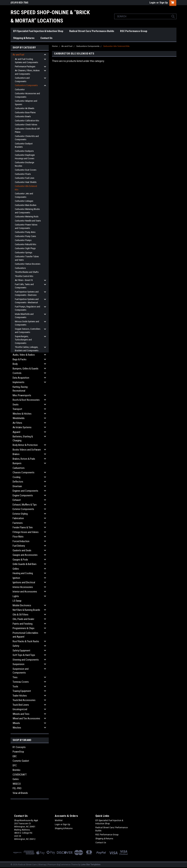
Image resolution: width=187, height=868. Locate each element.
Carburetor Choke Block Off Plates (27, 130)
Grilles (16, 569)
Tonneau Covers (21, 682)
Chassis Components (24, 472)
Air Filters (17, 423)
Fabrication (18, 518)
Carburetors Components (26, 85)
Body (15, 364)
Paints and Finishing (23, 624)
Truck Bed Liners (21, 705)
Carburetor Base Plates (25, 112)
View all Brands (20, 793)
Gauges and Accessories (25, 555)
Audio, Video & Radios (24, 355)
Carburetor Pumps (23, 240)
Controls (17, 373)
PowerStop (18, 752)
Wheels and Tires (21, 714)
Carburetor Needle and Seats (28, 221)
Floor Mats (18, 537)
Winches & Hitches (22, 414)
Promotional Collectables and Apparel (25, 635)
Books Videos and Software (27, 450)
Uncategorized (20, 709)
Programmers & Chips (24, 628)
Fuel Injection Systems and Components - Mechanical (27, 301)
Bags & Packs (20, 359)
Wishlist (59, 820)
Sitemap (42, 865)
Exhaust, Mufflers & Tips (25, 505)
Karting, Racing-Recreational (20, 389)
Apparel (16, 432)
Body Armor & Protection (25, 445)
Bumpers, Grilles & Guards (25, 369)
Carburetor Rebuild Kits (25, 244)
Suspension (18, 664)
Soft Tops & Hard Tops (24, 655)
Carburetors (20, 268)
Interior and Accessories (25, 592)
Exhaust (17, 500)
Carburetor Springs (24, 252)
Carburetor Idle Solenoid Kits (26, 188)
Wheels (16, 723)
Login (153, 3)
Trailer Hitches (20, 696)
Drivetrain (17, 486)
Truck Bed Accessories (24, 700)
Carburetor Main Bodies (26, 205)
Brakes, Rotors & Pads (24, 459)
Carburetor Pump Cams (25, 236)
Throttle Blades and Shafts (27, 272)
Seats (16, 405)
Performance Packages (25, 66)
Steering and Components (26, 660)
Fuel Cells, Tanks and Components (24, 286)
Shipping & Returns (24, 38)
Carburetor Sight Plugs (25, 248)
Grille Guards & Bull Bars (25, 564)
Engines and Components (25, 491)
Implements (18, 382)
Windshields (19, 418)
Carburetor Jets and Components (24, 195)
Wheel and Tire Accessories (26, 718)
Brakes (16, 454)
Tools (15, 686)
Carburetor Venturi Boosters (28, 264)
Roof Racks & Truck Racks (26, 641)
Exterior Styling (20, 514)
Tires (15, 677)
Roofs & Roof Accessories (26, 400)
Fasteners (18, 523)
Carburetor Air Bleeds (25, 108)
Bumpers (17, 463)
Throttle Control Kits (24, 276)
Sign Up (164, 3)
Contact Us (46, 38)
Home (55, 46)
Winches (17, 728)
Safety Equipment (21, 651)
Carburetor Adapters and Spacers (26, 103)
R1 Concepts (19, 747)
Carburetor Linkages (24, 201)
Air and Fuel (18, 55)
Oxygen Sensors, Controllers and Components (28, 331)
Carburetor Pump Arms (25, 232)
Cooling (17, 477)
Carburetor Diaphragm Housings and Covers (25, 157)
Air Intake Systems (22, 427)
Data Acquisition (21, 378)
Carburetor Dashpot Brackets (24, 145)
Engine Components (23, 495)
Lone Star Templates (91, 865)
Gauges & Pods (20, 560)
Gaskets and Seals (22, 550)
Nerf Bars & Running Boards (26, 610)
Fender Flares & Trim (23, 527)
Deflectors (18, 482)
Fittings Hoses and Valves (26, 532)
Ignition (16, 578)
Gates (16, 779)
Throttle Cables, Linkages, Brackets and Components (27, 349)
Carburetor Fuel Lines (25, 178)
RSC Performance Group (134, 31)
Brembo (17, 770)
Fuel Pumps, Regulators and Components (27, 308)
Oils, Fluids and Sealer (23, 619)
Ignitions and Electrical (24, 582)
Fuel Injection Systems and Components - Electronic (27, 293)
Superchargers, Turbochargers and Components (23, 340)
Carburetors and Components (22, 80)
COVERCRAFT (20, 775)
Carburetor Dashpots (24, 151)
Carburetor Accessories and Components (27, 95)
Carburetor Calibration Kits (27, 121)
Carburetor (20, 89)
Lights (16, 596)
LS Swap (17, 601)
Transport (17, 409)
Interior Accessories (23, 587)
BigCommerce (64, 865)
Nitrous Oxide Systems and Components (27, 323)
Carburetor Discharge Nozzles (24, 164)
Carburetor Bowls (23, 116)
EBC (15, 756)
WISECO (17, 784)
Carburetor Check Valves (26, 125)
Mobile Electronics (22, 605)
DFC (15, 765)
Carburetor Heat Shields (26, 182)
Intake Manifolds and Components (24, 316)
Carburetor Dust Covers (26, 170)
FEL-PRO (17, 788)
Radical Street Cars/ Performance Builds (92, 31)
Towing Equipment (22, 691)
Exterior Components (23, 509)
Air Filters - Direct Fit (24, 280)
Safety (16, 646)
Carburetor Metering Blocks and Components (27, 211)
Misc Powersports (22, 395)
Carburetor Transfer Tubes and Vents (27, 258)
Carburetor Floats (23, 174)
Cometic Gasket (21, 761)
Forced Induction (21, 541)
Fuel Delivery (19, 546)
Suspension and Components (21, 671)
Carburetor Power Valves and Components (26, 226)
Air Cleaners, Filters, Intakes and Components (27, 72)
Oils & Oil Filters (20, 615)
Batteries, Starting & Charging (23, 438)
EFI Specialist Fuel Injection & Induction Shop (38, 31)
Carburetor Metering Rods (27, 217)
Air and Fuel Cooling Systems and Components (26, 61)
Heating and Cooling (23, 573)
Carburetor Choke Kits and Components (27, 138)
